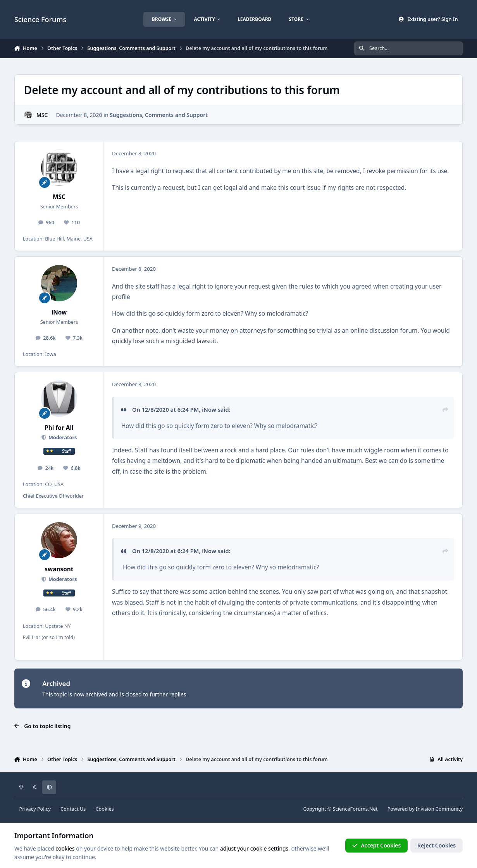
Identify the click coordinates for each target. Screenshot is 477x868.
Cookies (105, 809)
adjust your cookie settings (254, 848)
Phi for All (59, 428)
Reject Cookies (437, 845)
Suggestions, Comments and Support (159, 115)
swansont (59, 569)
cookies (65, 848)
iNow (59, 312)
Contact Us (73, 809)
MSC (42, 115)
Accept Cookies (377, 845)
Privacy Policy (35, 809)
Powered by (425, 809)
